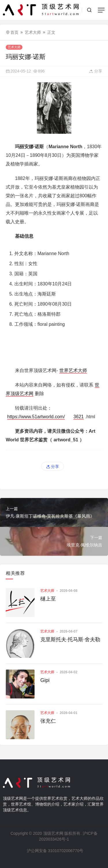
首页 (14, 32)
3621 (79, 417)
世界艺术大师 (73, 370)
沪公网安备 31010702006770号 (55, 851)
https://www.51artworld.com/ (36, 417)
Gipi (45, 680)
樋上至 (48, 599)
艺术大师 (33, 32)
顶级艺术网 (53, 833)
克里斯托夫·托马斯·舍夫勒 (70, 640)
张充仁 (48, 721)
